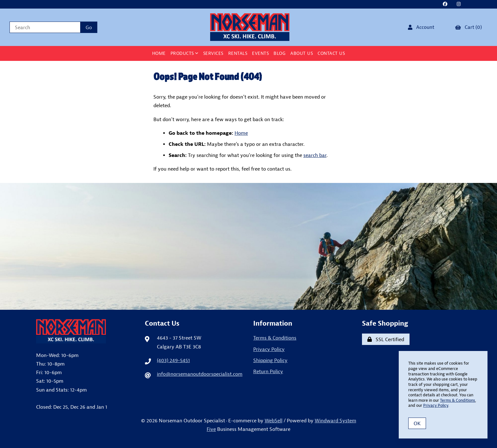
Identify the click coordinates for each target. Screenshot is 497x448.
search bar (315, 155)
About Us (302, 53)
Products (184, 53)
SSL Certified (386, 339)
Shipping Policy (270, 360)
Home (159, 53)
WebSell (274, 420)
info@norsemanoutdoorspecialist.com (200, 374)
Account (421, 27)
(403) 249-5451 (173, 360)
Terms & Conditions (275, 338)
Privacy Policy (269, 349)
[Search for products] (45, 27)
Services (213, 53)
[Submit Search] (89, 27)
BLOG (280, 53)
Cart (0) (468, 27)
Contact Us (331, 53)
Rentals (238, 53)
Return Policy (268, 371)
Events (260, 53)
